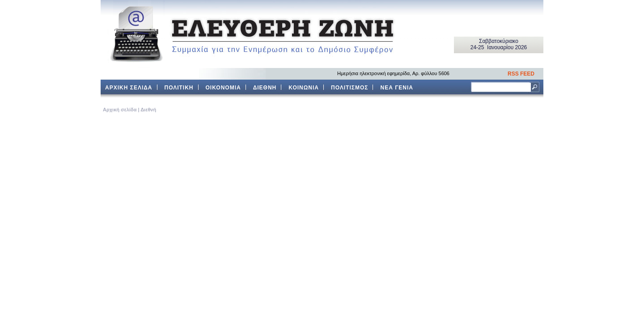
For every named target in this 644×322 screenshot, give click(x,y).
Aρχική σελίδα (120, 110)
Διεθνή (148, 110)
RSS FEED (521, 74)
